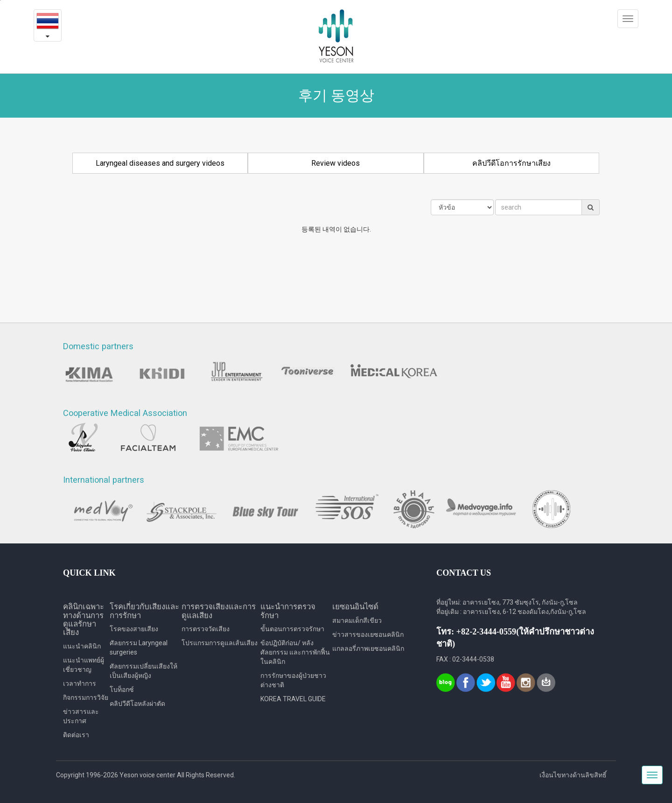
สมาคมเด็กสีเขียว (357, 620)
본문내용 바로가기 (0, 0)
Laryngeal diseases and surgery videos (160, 163)
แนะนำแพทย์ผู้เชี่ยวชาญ (84, 665)
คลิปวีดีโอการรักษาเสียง (511, 163)
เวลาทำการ (80, 683)
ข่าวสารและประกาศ (81, 716)
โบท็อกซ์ (122, 690)
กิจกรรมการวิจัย (86, 697)
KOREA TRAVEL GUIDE (293, 699)
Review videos (336, 163)
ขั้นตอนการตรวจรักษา (292, 629)
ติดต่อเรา (76, 735)
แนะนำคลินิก (82, 646)
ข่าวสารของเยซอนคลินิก (368, 634)
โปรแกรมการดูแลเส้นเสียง (220, 643)
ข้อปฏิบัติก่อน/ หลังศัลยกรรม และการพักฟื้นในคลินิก (295, 652)
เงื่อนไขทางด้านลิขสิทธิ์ (573, 775)
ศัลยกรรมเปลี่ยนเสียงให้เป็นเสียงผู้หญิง (143, 671)
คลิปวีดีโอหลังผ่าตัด (137, 704)
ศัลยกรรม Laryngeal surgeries (139, 648)
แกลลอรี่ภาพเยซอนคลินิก (368, 648)
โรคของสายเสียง (134, 629)
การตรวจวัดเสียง (206, 629)
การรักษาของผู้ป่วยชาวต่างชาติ (293, 680)
